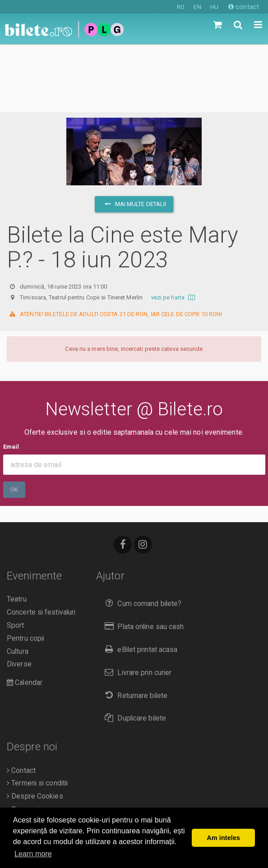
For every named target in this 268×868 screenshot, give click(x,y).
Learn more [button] (33, 854)
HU (214, 7)
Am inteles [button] (223, 838)
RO (181, 7)
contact (244, 7)
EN (197, 7)
